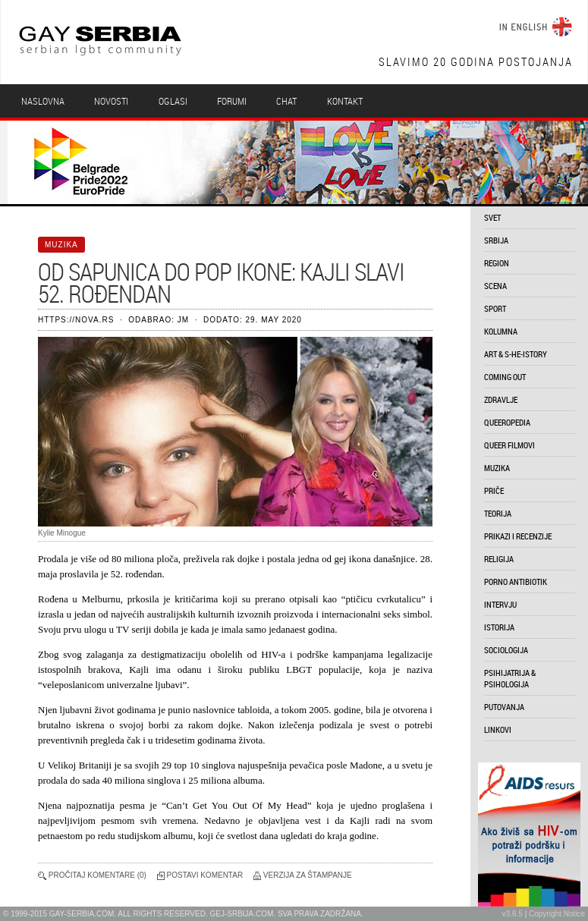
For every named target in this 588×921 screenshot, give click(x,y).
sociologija (506, 650)
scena (495, 286)
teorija (498, 513)
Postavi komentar (205, 875)
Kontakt (345, 101)
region (497, 263)
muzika (497, 468)
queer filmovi (509, 445)
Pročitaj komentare (92, 875)
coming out (505, 377)
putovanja (504, 707)
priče (494, 490)
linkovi (498, 729)
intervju (500, 604)
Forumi (232, 101)
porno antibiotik (516, 582)
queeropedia (507, 422)
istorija (499, 627)
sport (495, 308)
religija (499, 559)
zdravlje (501, 399)
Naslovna (43, 101)
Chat (286, 101)
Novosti (111, 101)
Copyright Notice (557, 914)
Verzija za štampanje (308, 875)
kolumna (501, 331)
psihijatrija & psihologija (510, 678)
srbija (496, 240)
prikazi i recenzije (518, 536)
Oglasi (173, 101)
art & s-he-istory (516, 354)
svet (492, 217)
